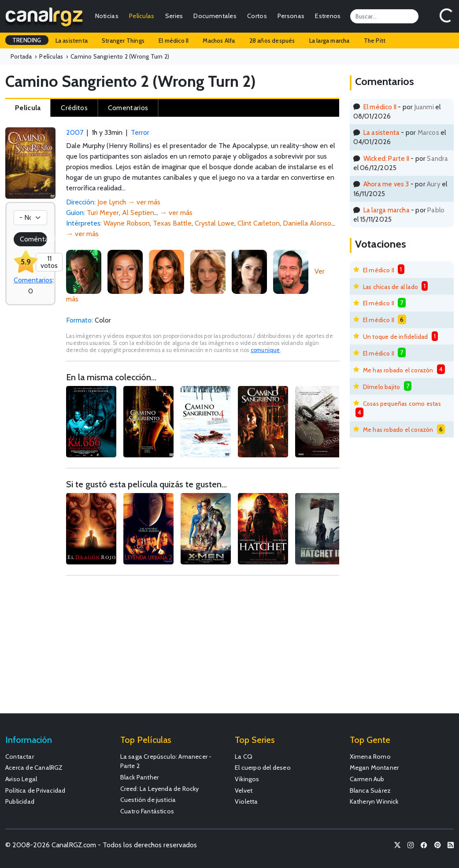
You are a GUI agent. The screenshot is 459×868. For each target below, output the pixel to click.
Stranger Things (123, 41)
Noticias (107, 16)
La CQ (244, 757)
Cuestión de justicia (148, 800)
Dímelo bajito (382, 387)
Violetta (246, 801)
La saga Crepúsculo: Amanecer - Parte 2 (166, 761)
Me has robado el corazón (398, 370)
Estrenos (328, 16)
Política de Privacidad (35, 790)
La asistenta (72, 41)
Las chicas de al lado (391, 287)
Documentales (215, 16)
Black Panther (140, 777)
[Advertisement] (202, 649)
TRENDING (27, 40)
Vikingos (247, 779)
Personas (291, 16)
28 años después (272, 41)
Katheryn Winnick (374, 801)
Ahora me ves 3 (386, 184)
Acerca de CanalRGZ (34, 768)
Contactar (20, 757)
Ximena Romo (370, 757)
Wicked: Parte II (386, 158)
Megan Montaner (374, 768)
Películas (142, 16)
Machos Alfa (219, 41)
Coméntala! (33, 239)
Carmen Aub (367, 779)
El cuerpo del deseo (263, 768)
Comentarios (33, 280)
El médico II (174, 41)
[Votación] (30, 218)
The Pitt (375, 41)
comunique (265, 350)
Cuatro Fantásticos (147, 811)
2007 (75, 132)
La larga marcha (329, 41)
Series (174, 16)
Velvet (244, 790)
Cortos (257, 16)
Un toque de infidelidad (396, 337)
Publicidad (20, 801)
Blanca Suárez (370, 790)
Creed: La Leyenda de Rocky (160, 789)
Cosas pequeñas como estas (402, 404)
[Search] (384, 16)
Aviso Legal (21, 779)
